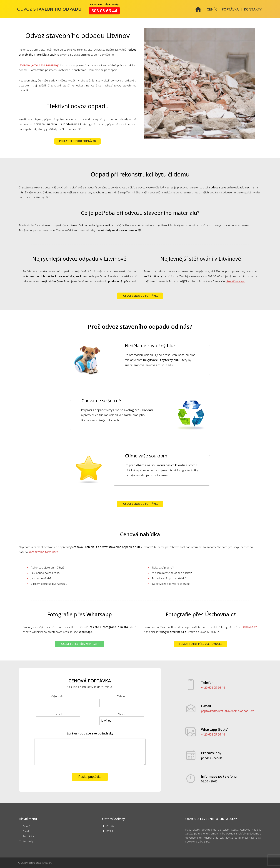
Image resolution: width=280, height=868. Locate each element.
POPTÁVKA (230, 9)
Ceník (26, 831)
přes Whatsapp (235, 281)
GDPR (110, 831)
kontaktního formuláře (43, 552)
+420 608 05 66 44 (213, 688)
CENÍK (212, 9)
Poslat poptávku (90, 777)
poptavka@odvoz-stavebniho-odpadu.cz (227, 711)
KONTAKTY (253, 9)
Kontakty (28, 841)
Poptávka (28, 836)
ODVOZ (49, 9)
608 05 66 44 (104, 11)
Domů (26, 826)
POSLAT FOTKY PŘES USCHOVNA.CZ (201, 644)
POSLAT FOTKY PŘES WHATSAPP (79, 644)
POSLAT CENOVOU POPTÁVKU (77, 141)
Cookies (111, 826)
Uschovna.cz (249, 627)
